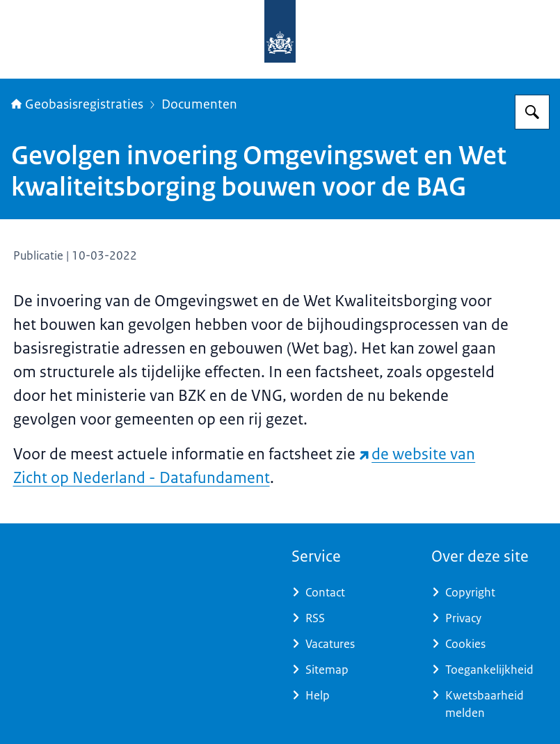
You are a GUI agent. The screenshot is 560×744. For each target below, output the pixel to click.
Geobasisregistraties (77, 104)
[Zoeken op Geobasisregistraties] (532, 112)
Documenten (199, 104)
